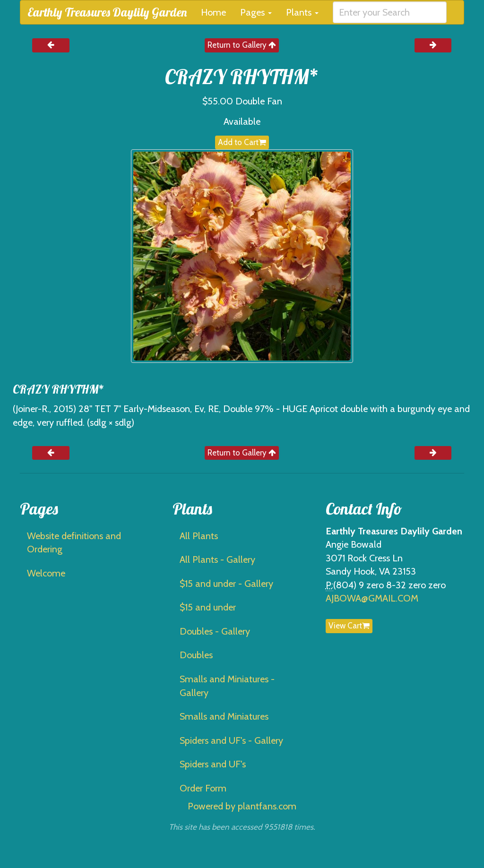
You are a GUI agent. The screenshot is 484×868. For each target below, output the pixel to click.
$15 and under (208, 607)
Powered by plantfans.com (242, 806)
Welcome (46, 573)
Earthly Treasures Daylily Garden (107, 12)
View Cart (349, 626)
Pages (256, 12)
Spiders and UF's (213, 764)
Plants (302, 12)
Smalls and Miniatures (224, 716)
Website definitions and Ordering (74, 543)
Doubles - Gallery (215, 631)
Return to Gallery (242, 45)
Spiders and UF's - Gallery (231, 740)
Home (213, 12)
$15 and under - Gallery (226, 584)
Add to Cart (242, 142)
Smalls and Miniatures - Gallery (227, 686)
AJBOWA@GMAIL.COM (372, 598)
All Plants (199, 536)
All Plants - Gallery (217, 559)
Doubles (196, 655)
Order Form (203, 788)
